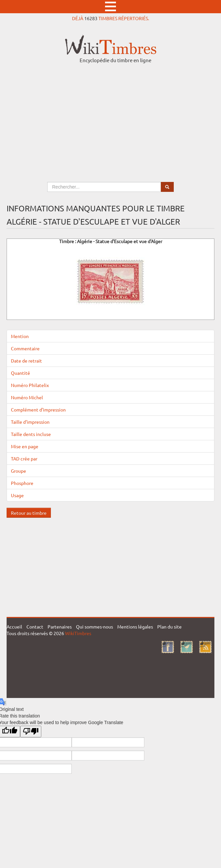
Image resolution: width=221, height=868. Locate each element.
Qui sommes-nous (94, 627)
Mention (20, 336)
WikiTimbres (78, 633)
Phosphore (22, 483)
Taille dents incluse (31, 434)
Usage (17, 495)
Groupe (18, 471)
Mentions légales (135, 627)
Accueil (14, 627)
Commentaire (25, 348)
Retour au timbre (29, 513)
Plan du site (169, 627)
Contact (35, 627)
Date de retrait (26, 361)
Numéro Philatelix (30, 385)
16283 (91, 18)
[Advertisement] (110, 116)
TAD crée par (24, 458)
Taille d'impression (30, 422)
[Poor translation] (31, 732)
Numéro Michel (27, 397)
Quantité (20, 373)
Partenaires (60, 627)
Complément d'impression (38, 410)
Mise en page (25, 446)
